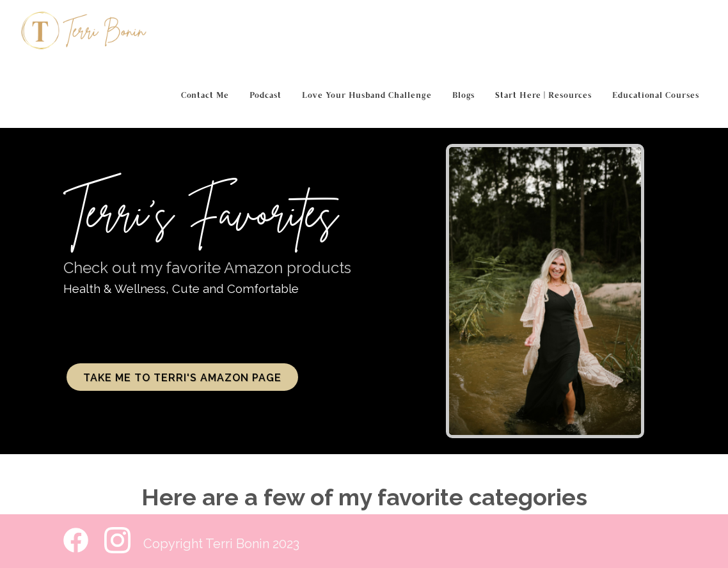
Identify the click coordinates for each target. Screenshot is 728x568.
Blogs (463, 96)
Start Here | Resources (543, 96)
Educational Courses (656, 96)
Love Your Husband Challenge (367, 96)
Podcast (265, 96)
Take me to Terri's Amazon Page (182, 378)
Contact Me (205, 96)
